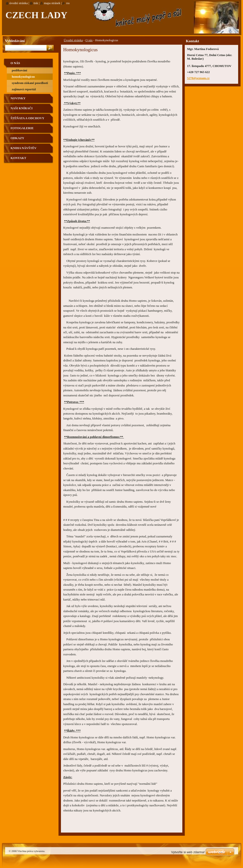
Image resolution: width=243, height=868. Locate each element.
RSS (68, 3)
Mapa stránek (52, 3)
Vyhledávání (15, 41)
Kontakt (18, 158)
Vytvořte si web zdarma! (188, 852)
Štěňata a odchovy (28, 118)
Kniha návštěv (24, 148)
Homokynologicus (23, 77)
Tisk (36, 3)
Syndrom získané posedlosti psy (30, 84)
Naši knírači (22, 108)
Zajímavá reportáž (24, 89)
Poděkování (20, 70)
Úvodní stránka (73, 40)
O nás (89, 40)
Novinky (18, 98)
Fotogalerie (22, 128)
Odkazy (17, 138)
